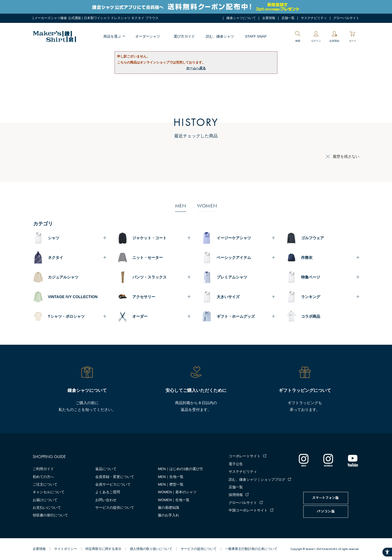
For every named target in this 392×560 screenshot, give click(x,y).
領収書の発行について (50, 515)
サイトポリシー (66, 549)
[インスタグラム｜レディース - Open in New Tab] (328, 460)
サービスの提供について (115, 508)
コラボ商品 (311, 316)
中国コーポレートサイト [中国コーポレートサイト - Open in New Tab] (248, 510)
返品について (106, 469)
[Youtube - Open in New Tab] (353, 460)
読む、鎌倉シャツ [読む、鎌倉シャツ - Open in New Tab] (220, 36)
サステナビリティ (314, 18)
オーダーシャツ (148, 36)
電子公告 (236, 464)
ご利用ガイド (43, 469)
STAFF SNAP (256, 36)
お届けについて (45, 500)
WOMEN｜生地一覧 (174, 500)
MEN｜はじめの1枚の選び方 (180, 469)
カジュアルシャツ (63, 277)
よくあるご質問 (108, 492)
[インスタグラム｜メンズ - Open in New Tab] (304, 460)
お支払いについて (47, 508)
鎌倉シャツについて (241, 18)
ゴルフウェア (313, 238)
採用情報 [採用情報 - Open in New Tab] (236, 495)
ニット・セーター (148, 258)
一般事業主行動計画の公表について (251, 549)
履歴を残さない (346, 156)
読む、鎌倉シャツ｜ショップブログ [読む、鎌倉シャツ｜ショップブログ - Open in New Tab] (257, 479)
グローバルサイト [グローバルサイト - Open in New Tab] (346, 18)
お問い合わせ (106, 500)
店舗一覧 (288, 18)
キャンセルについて (49, 492)
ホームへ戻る (196, 68)
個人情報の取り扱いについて (151, 549)
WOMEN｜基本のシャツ (177, 492)
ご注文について (45, 484)
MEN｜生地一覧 (171, 477)
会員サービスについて (113, 484)
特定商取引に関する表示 (103, 549)
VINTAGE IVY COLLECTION (73, 297)
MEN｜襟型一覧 (171, 484)
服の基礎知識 (169, 508)
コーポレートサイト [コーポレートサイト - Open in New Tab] (245, 456)
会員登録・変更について (115, 477)
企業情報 (269, 18)
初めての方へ (43, 477)
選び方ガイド (184, 36)
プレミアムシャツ (232, 277)
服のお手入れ (169, 515)
